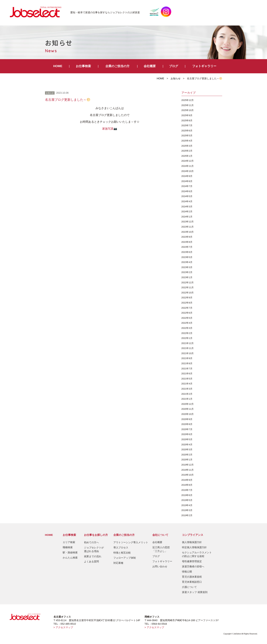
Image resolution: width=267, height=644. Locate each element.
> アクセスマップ (63, 627)
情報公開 (187, 572)
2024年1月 (187, 217)
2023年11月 (188, 227)
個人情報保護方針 (192, 542)
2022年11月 (188, 287)
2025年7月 (187, 125)
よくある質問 (91, 561)
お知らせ (176, 78)
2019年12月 (188, 465)
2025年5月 (187, 136)
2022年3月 (187, 328)
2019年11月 (188, 470)
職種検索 (68, 547)
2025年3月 (187, 146)
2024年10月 (188, 171)
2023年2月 (187, 272)
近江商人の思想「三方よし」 (161, 549)
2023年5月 (187, 257)
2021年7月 (187, 369)
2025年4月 (187, 141)
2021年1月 (187, 399)
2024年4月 (187, 201)
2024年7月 (187, 186)
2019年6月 (187, 495)
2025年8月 (187, 120)
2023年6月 (187, 252)
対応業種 (118, 563)
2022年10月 (188, 293)
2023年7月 (187, 247)
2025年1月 (187, 156)
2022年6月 (187, 313)
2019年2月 (187, 515)
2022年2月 (187, 333)
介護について (189, 587)
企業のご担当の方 (117, 66)
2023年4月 (187, 262)
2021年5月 (187, 379)
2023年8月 (187, 242)
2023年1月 (187, 277)
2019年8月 (187, 485)
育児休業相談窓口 (192, 582)
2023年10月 (188, 232)
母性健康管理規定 (192, 561)
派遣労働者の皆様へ (193, 566)
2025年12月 (188, 100)
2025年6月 (187, 131)
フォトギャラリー (204, 66)
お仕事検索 (83, 66)
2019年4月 (187, 505)
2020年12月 (188, 404)
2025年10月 (188, 110)
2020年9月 (187, 419)
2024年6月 (187, 191)
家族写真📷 (110, 129)
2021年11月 (188, 348)
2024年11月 (188, 166)
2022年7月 (187, 308)
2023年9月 (187, 237)
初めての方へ (91, 542)
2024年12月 (188, 161)
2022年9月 (187, 298)
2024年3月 (187, 207)
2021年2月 (187, 394)
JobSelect (37, 12)
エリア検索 (69, 542)
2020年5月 (187, 439)
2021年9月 (187, 358)
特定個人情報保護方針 (194, 547)
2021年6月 (187, 374)
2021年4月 (187, 384)
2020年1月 (187, 460)
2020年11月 (188, 409)
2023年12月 (188, 222)
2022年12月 (188, 283)
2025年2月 (187, 151)
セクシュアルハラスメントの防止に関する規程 (197, 554)
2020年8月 (187, 424)
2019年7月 (187, 490)
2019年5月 (187, 500)
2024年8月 (187, 181)
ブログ (174, 66)
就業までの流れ (93, 556)
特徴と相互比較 (122, 553)
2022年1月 (187, 338)
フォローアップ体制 (125, 558)
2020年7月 (187, 429)
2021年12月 (188, 343)
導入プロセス (121, 547)
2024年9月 (187, 176)
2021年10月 (188, 353)
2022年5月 (187, 318)
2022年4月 (187, 323)
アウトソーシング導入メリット (131, 542)
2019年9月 (187, 480)
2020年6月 (187, 434)
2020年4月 (187, 445)
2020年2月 (187, 455)
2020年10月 (188, 414)
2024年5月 (187, 196)
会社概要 (150, 66)
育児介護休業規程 (192, 577)
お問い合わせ (160, 566)
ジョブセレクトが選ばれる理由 (94, 549)
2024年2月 (187, 212)
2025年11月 (188, 105)
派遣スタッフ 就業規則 (195, 592)
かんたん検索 (70, 558)
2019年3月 (187, 510)
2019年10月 (188, 475)
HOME (58, 66)
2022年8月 (187, 303)
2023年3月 (187, 267)
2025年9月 (187, 115)
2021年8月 (187, 363)
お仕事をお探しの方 (96, 535)
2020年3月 (187, 449)
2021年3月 (187, 389)
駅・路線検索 (70, 552)
